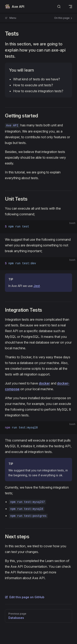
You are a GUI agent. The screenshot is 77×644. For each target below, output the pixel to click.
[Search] (59, 7)
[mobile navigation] (70, 7)
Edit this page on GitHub (25, 597)
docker (44, 383)
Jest (37, 286)
